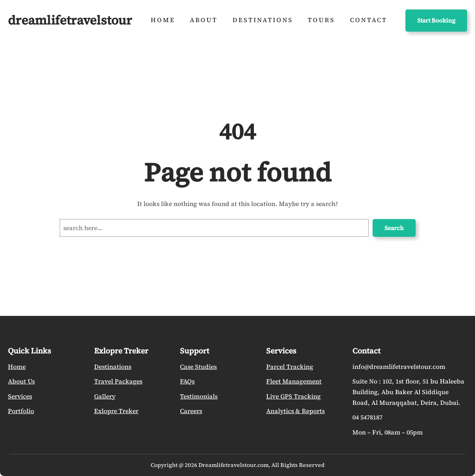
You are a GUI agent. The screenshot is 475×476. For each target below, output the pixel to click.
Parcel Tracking (290, 367)
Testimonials (199, 396)
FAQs (187, 381)
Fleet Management (294, 381)
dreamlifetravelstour (70, 20)
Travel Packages (118, 381)
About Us (21, 381)
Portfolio (21, 411)
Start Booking (436, 20)
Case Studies (198, 367)
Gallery (105, 396)
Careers (191, 411)
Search (394, 228)
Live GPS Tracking (293, 396)
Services (20, 396)
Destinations (113, 367)
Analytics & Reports (295, 411)
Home (17, 367)
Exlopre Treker (116, 411)
